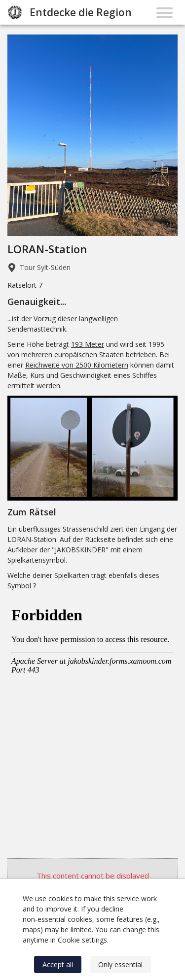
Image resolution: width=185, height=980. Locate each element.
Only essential (120, 964)
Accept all (58, 964)
